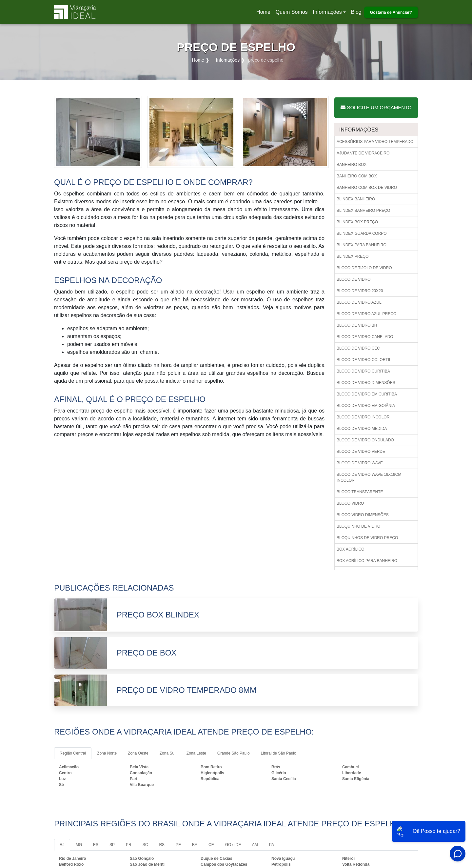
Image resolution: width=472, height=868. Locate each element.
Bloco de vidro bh (357, 325)
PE (178, 845)
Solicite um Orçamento (376, 107)
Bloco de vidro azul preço (366, 314)
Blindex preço (353, 256)
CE (211, 845)
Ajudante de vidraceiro (363, 153)
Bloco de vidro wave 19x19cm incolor (369, 477)
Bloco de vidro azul (359, 302)
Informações (327, 12)
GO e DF (233, 845)
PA (272, 845)
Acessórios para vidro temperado (375, 142)
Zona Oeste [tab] (138, 753)
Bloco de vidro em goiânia (366, 406)
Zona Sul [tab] (167, 753)
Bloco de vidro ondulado (365, 440)
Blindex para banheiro (362, 245)
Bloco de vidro (354, 279)
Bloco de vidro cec (358, 348)
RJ (62, 845)
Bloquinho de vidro (358, 526)
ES (96, 845)
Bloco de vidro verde (361, 452)
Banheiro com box (357, 176)
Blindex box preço (357, 222)
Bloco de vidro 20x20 (360, 291)
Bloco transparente (360, 492)
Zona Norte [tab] (107, 753)
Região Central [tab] (73, 753)
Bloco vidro (350, 503)
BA (195, 845)
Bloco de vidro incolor (363, 417)
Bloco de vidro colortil (364, 360)
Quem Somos (292, 12)
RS (162, 845)
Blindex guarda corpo (362, 233)
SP (112, 845)
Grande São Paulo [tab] (234, 753)
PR (129, 845)
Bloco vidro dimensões (363, 515)
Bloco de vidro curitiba (363, 371)
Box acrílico (351, 549)
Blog (356, 12)
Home (265, 14)
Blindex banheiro (356, 199)
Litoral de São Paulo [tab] (279, 753)
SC (145, 845)
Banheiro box (352, 165)
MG (79, 845)
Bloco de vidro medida (362, 429)
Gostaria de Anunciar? (391, 12)
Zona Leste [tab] (196, 753)
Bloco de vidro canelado (365, 337)
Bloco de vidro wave (360, 463)
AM (255, 845)
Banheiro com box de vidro (367, 188)
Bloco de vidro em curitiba (367, 394)
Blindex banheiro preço (363, 211)
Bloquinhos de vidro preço (367, 538)
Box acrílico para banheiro (367, 561)
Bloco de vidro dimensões (366, 383)
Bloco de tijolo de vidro (364, 268)
